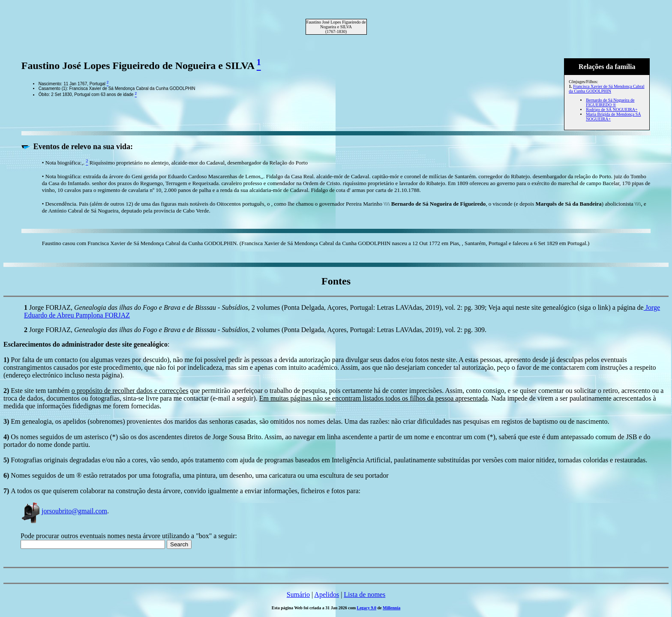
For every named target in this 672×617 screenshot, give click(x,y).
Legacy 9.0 (367, 608)
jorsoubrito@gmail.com (64, 511)
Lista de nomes (364, 595)
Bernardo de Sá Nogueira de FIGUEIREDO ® (610, 102)
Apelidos (327, 595)
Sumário (298, 595)
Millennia (391, 608)
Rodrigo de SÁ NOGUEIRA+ (612, 109)
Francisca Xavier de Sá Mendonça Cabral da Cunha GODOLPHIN (606, 89)
